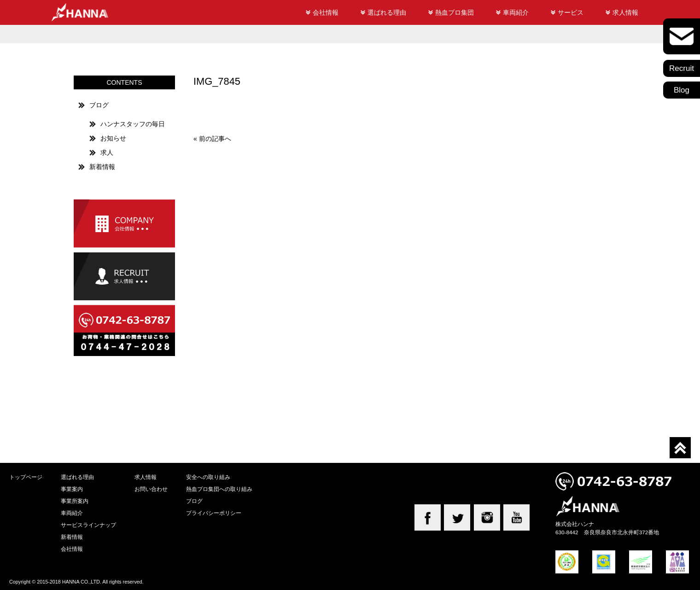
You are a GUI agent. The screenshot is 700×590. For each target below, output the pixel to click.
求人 (107, 152)
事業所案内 (75, 501)
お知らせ (113, 138)
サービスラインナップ (88, 525)
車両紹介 (516, 12)
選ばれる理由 (387, 12)
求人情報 (625, 12)
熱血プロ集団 (455, 12)
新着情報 (102, 167)
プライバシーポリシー (214, 513)
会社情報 (326, 12)
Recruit (682, 68)
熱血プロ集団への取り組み (219, 489)
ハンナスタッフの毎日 (133, 124)
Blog (682, 90)
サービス (571, 12)
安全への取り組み (208, 477)
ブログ (99, 105)
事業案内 (72, 489)
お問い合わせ (151, 489)
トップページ (26, 477)
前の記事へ (215, 139)
